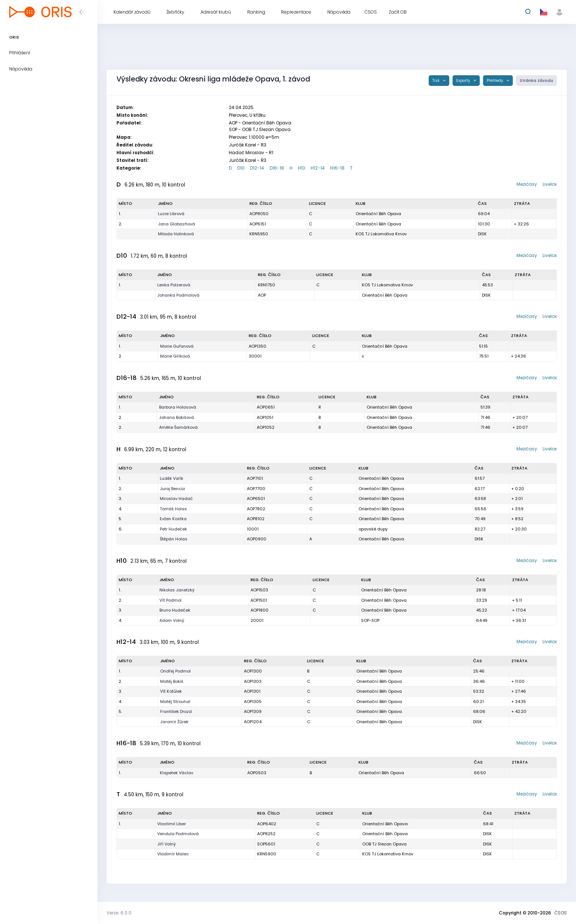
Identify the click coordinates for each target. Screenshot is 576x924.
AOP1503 (259, 590)
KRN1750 (267, 285)
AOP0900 (257, 539)
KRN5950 (259, 234)
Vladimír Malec (173, 854)
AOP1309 (253, 711)
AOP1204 (253, 722)
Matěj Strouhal (175, 702)
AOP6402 (267, 824)
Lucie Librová (171, 214)
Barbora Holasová (178, 407)
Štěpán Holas (174, 539)
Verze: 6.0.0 (119, 913)
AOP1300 (253, 671)
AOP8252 (266, 834)
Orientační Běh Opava (378, 214)
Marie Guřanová (177, 346)
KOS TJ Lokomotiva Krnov (381, 234)
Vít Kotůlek (171, 691)
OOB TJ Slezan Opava (384, 844)
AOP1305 (253, 702)
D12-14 (257, 168)
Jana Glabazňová (177, 224)
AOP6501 (256, 499)
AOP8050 (259, 214)
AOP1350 (258, 346)
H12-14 (318, 168)
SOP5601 (266, 844)
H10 (302, 168)
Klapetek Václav (177, 773)
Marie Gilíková (175, 356)
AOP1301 (252, 691)
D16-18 (277, 168)
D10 (241, 168)
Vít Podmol (170, 600)
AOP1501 (259, 600)
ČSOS (561, 913)
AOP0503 (257, 773)
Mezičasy (527, 184)
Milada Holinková (176, 234)
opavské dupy (373, 529)
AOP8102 (256, 519)
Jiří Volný (167, 844)
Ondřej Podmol (175, 671)
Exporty (464, 81)
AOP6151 (258, 224)
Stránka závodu (537, 81)
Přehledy (496, 81)
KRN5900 (267, 854)
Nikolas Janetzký (177, 590)
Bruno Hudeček (175, 610)
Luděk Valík (172, 478)
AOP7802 (256, 509)
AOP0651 (266, 407)
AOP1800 (260, 610)
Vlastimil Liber (172, 824)
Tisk (437, 81)
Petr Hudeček (173, 529)
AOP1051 (265, 417)
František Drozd (176, 711)
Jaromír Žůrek (174, 722)
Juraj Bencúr (172, 489)
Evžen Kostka (173, 519)
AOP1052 (266, 427)
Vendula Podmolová (178, 834)
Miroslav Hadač (176, 499)
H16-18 (337, 168)
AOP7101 (255, 478)
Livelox (550, 184)
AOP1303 (253, 681)
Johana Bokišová (177, 417)
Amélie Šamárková (178, 427)
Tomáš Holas (173, 509)
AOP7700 (256, 489)
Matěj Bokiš (172, 681)
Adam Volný (172, 620)
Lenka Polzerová (174, 285)
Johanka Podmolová (178, 295)
